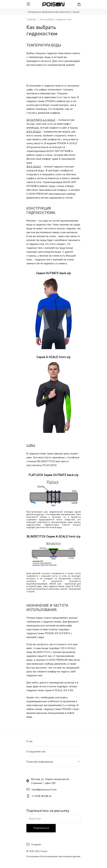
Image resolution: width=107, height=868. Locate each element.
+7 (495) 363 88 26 (41, 796)
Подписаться (41, 828)
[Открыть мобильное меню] (28, 4)
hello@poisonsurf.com (44, 789)
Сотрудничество (36, 751)
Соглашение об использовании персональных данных (53, 856)
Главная (31, 19)
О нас (30, 741)
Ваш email (35, 818)
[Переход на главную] (53, 4)
